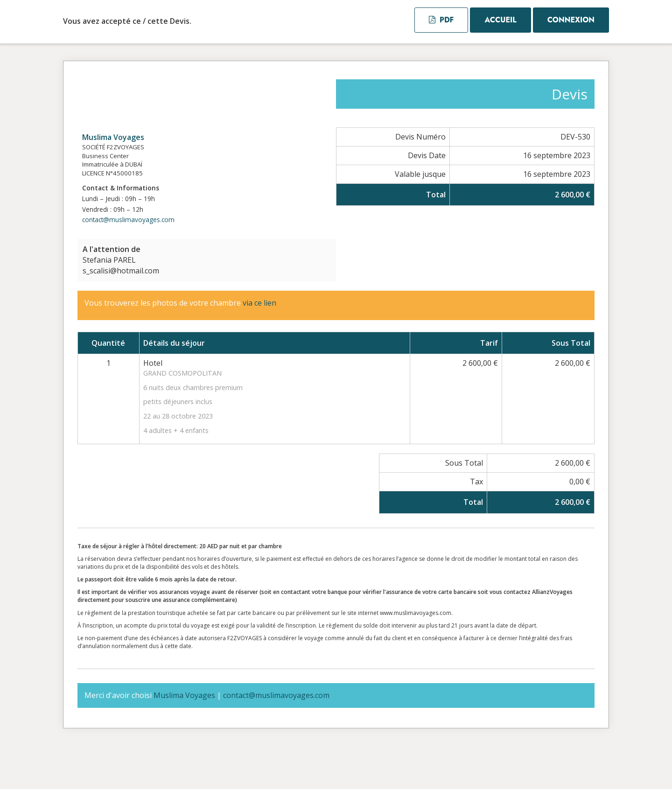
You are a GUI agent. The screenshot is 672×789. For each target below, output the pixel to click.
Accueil (500, 20)
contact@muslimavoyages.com (128, 220)
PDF (441, 20)
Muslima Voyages (113, 137)
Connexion (571, 20)
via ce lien (259, 303)
